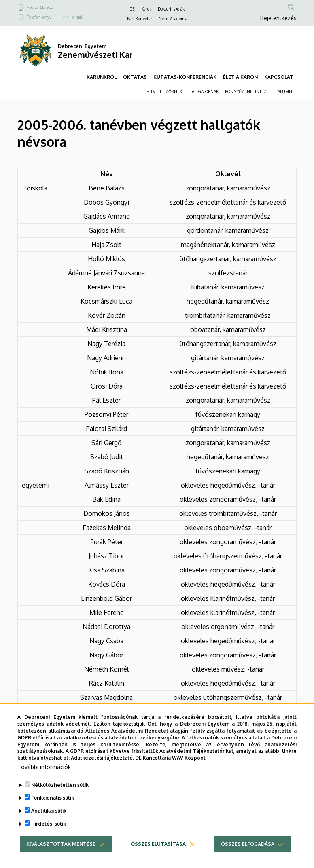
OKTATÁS (135, 77)
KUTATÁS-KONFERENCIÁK (185, 77)
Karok (146, 9)
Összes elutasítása (158, 857)
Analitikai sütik (49, 824)
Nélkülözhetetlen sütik (60, 798)
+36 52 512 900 (40, 7)
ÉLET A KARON (240, 77)
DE (132, 9)
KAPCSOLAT (279, 77)
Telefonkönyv (39, 17)
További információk (44, 780)
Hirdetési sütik (49, 837)
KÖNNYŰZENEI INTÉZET (248, 91)
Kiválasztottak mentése (61, 857)
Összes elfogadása (248, 857)
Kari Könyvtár (140, 19)
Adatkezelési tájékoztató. (102, 771)
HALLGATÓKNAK (204, 91)
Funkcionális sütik (53, 811)
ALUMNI (285, 91)
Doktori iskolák (171, 9)
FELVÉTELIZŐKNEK (164, 91)
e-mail (78, 17)
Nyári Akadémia (173, 19)
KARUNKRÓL (102, 77)
